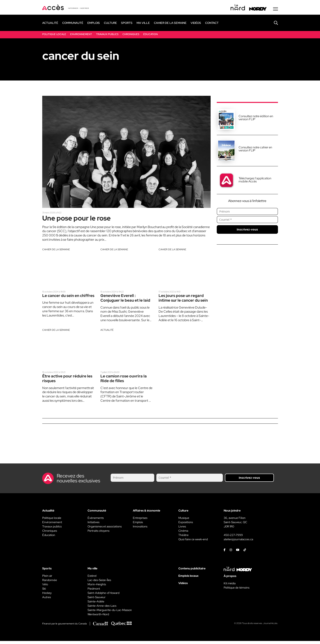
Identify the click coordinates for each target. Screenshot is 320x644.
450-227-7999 (233, 538)
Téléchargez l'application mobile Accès (255, 181)
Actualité (107, 333)
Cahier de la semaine (56, 251)
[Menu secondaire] (276, 10)
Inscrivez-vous (247, 230)
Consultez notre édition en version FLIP (256, 119)
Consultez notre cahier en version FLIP (255, 150)
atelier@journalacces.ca (238, 542)
